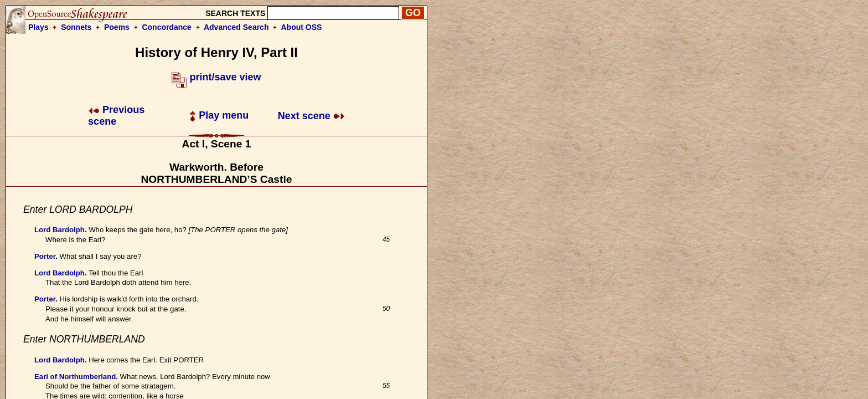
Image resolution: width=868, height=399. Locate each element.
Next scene (311, 116)
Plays (38, 27)
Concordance (166, 27)
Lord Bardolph (60, 230)
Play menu (219, 115)
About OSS (302, 27)
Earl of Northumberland (75, 377)
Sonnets (76, 27)
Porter (45, 256)
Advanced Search (236, 27)
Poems (117, 27)
